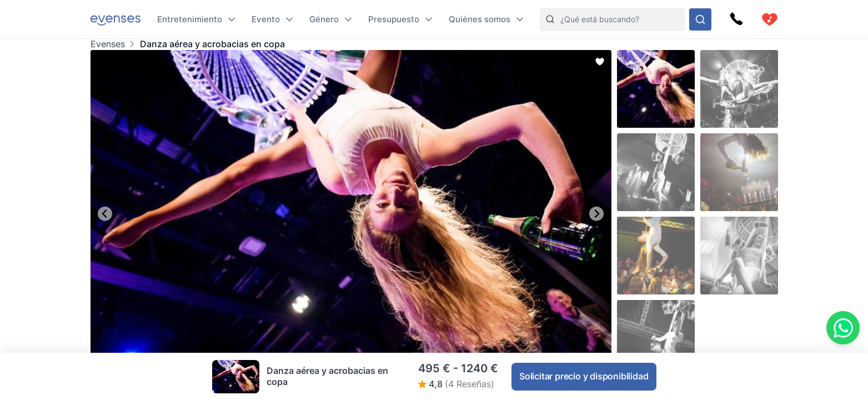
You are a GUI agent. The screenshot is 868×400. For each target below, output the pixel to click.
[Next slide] (597, 214)
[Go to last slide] (105, 214)
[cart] (770, 19)
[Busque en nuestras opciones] (700, 19)
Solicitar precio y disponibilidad (584, 376)
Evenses (108, 44)
